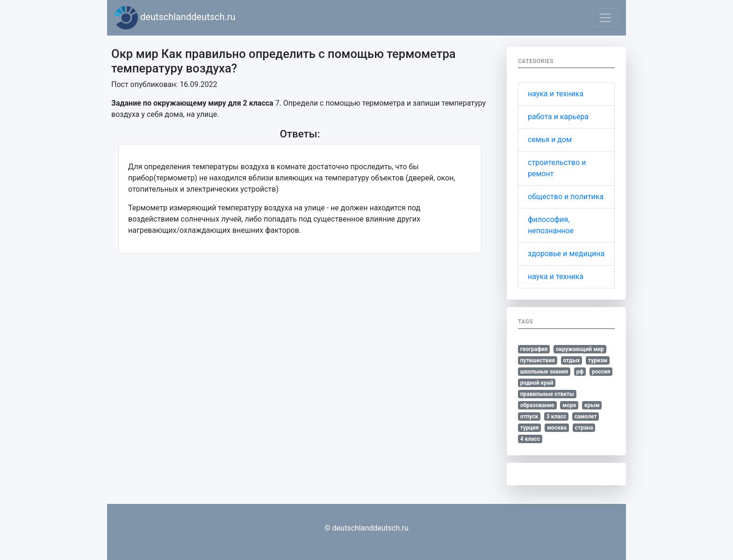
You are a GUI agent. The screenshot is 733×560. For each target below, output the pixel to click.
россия (601, 372)
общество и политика (566, 197)
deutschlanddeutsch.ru (175, 18)
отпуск (529, 416)
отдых (571, 360)
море (569, 405)
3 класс (556, 416)
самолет (586, 416)
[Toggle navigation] (605, 18)
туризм (598, 360)
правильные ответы (547, 394)
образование (537, 405)
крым (592, 405)
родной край (537, 383)
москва (557, 428)
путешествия (538, 360)
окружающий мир (580, 349)
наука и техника (556, 94)
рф (580, 372)
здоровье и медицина (566, 254)
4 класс (530, 439)
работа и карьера (558, 117)
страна (584, 428)
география (534, 349)
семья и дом (550, 140)
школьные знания (544, 372)
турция (530, 428)
